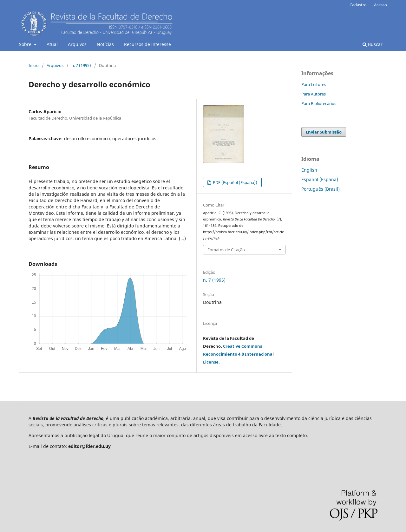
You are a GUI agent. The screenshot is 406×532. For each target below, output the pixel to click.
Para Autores (314, 94)
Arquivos (77, 44)
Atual (52, 44)
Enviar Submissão (324, 132)
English (309, 170)
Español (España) (320, 179)
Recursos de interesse (147, 44)
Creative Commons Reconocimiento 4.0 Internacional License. (238, 354)
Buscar (373, 44)
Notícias (105, 44)
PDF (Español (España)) (235, 182)
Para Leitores (314, 84)
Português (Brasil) (321, 189)
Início (34, 65)
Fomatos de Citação (226, 250)
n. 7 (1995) (81, 65)
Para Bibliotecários (319, 103)
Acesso (380, 5)
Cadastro (358, 5)
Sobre (26, 44)
